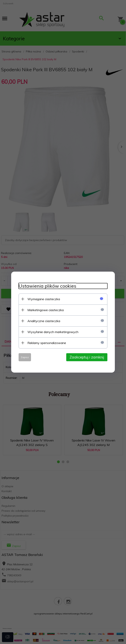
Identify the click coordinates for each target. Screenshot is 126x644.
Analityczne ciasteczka (43, 321)
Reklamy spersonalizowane (46, 343)
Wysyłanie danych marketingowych (52, 332)
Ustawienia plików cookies (47, 286)
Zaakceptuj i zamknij (88, 357)
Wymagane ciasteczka (43, 299)
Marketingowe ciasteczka (45, 310)
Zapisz (24, 357)
